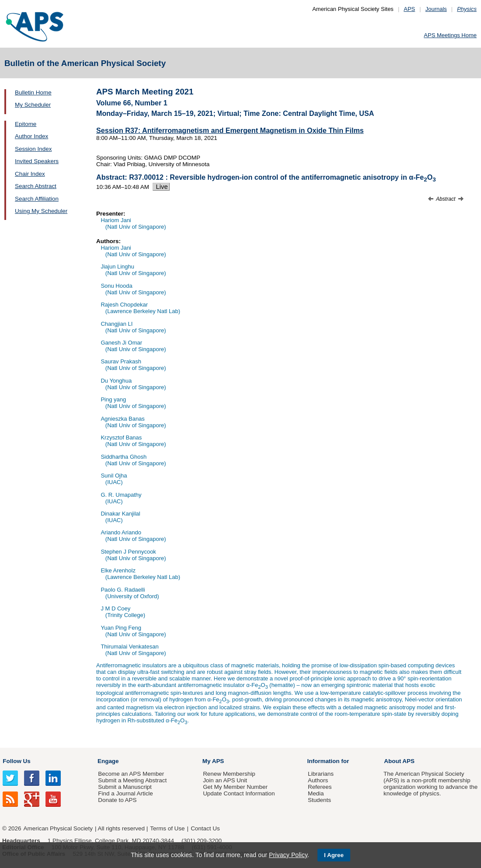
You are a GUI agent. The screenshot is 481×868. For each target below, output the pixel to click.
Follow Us (16, 761)
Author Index (31, 136)
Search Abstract (36, 186)
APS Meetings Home (450, 35)
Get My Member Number (235, 787)
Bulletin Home (33, 92)
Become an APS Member (131, 774)
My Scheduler (33, 105)
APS (409, 9)
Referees (320, 787)
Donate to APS (117, 800)
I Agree (334, 855)
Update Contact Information (239, 793)
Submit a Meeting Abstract (132, 780)
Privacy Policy (288, 855)
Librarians (321, 774)
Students (319, 800)
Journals (436, 9)
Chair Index (30, 174)
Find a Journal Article (125, 793)
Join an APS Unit (225, 780)
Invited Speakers (37, 161)
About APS (399, 761)
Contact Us (205, 828)
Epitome (26, 124)
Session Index (33, 149)
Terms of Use (167, 828)
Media (316, 793)
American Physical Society (58, 828)
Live (161, 187)
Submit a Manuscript (125, 787)
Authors (318, 780)
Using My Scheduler (41, 211)
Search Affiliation (37, 199)
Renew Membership (229, 774)
